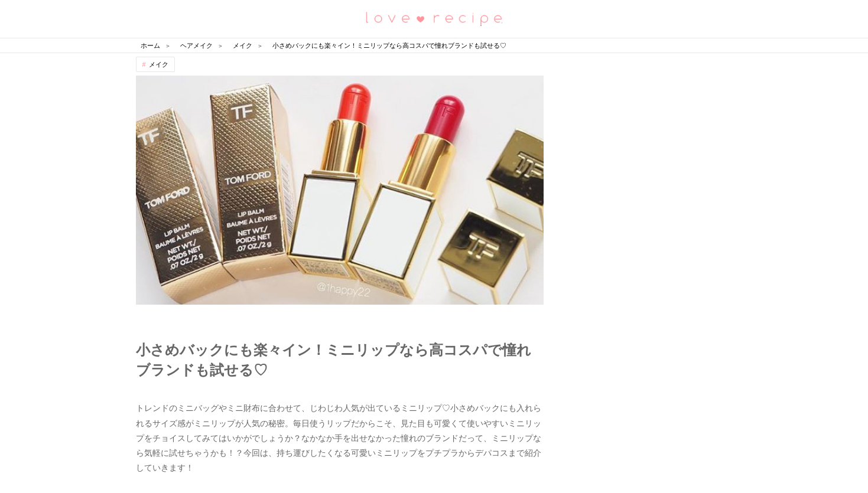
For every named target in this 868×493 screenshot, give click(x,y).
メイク (159, 64)
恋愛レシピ (434, 18)
